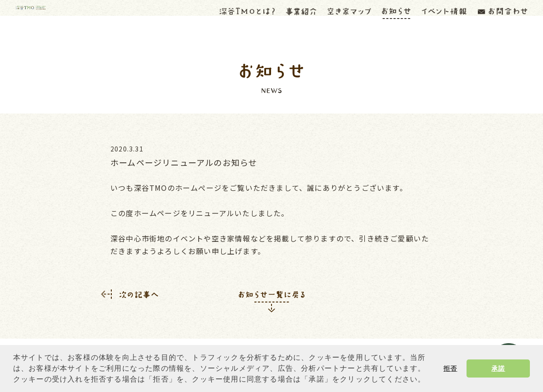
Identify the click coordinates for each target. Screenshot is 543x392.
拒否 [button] (450, 368)
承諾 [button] (498, 368)
